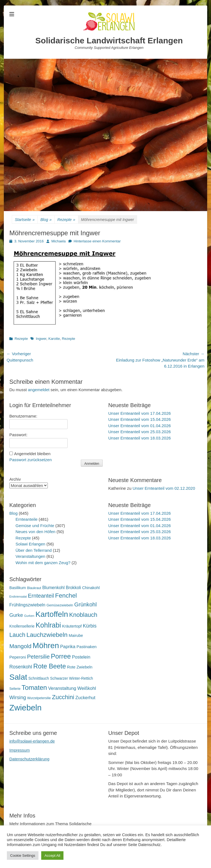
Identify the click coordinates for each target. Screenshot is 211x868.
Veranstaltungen (30, 556)
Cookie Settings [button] (23, 856)
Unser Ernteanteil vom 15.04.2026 (140, 419)
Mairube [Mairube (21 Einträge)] (76, 635)
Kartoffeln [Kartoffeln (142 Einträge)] (52, 614)
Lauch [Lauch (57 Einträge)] (17, 635)
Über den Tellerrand (34, 550)
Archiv (15, 479)
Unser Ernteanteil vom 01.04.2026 (140, 426)
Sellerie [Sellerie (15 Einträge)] (15, 689)
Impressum (20, 750)
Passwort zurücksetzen (30, 460)
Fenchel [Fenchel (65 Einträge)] (66, 596)
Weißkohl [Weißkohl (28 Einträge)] (87, 688)
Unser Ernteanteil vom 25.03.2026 (140, 432)
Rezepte (66, 220)
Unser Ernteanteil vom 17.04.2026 (140, 413)
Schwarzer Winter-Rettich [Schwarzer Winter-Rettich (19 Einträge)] (71, 678)
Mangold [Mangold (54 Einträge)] (20, 646)
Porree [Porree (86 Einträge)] (61, 656)
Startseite (25, 220)
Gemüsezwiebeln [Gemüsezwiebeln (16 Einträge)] (60, 605)
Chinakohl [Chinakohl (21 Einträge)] (91, 588)
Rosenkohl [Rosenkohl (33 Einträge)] (21, 667)
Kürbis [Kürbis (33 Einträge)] (90, 626)
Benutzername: (23, 416)
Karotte (54, 339)
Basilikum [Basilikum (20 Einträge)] (18, 588)
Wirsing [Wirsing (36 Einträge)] (18, 698)
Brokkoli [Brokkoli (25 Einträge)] (73, 588)
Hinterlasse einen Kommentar (97, 241)
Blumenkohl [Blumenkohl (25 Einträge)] (53, 588)
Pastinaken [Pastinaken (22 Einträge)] (87, 647)
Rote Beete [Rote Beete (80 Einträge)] (50, 666)
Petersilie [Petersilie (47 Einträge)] (38, 657)
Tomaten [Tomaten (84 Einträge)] (34, 688)
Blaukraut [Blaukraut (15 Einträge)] (34, 588)
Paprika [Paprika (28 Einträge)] (68, 646)
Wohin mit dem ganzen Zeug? (43, 563)
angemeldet (39, 390)
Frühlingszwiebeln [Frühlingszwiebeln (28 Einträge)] (27, 605)
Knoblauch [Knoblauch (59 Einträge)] (83, 615)
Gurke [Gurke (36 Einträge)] (16, 615)
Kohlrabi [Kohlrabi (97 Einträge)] (48, 625)
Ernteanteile (27, 519)
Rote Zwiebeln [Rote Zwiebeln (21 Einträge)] (80, 667)
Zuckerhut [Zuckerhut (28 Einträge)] (85, 698)
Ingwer (41, 339)
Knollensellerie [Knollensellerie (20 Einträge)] (22, 626)
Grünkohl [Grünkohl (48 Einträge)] (85, 604)
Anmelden (92, 464)
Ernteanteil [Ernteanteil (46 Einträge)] (41, 596)
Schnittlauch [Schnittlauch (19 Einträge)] (39, 678)
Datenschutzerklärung (29, 759)
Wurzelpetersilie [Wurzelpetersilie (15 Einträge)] (39, 698)
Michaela (59, 241)
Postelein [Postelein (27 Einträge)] (81, 657)
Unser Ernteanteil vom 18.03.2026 (140, 438)
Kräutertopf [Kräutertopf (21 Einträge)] (72, 626)
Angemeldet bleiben (32, 454)
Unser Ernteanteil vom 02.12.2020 (164, 488)
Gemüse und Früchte (35, 526)
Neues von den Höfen (36, 532)
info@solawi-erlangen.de (32, 741)
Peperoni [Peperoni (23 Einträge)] (18, 657)
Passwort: (18, 435)
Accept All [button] (52, 856)
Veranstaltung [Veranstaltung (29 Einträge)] (62, 688)
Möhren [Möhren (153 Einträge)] (46, 645)
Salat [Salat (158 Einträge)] (18, 677)
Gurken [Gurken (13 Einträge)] (29, 616)
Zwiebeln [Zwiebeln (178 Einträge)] (25, 708)
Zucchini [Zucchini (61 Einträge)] (63, 697)
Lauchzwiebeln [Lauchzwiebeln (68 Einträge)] (47, 635)
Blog (46, 220)
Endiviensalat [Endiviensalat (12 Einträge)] (18, 597)
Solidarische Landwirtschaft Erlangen (109, 40)
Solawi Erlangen (30, 544)
